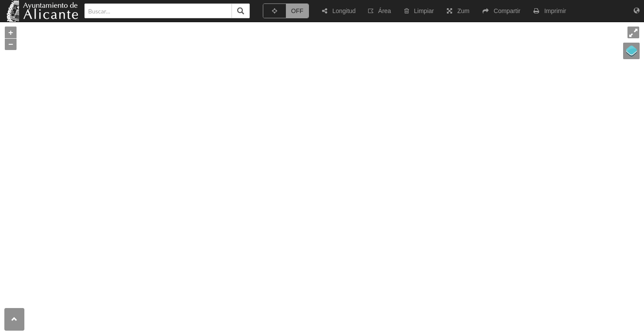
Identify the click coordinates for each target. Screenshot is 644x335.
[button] (339, 11)
